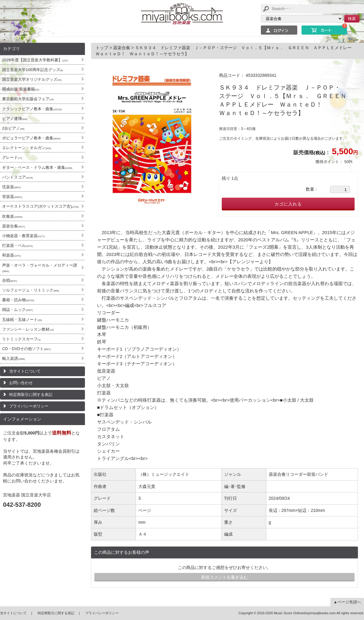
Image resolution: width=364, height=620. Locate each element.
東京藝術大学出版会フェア (28, 99)
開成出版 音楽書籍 (21, 89)
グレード (12, 157)
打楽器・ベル (17, 245)
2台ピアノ (13, 128)
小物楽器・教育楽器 (23, 236)
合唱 (10, 280)
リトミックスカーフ (21, 339)
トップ (103, 48)
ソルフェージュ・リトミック (31, 290)
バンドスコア (17, 177)
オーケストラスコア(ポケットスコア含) (40, 206)
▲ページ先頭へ (347, 602)
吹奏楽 (12, 216)
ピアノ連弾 (15, 119)
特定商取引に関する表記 (31, 395)
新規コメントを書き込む (224, 577)
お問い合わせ (21, 383)
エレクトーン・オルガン (27, 148)
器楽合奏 (13, 226)
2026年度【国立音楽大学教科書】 (35, 60)
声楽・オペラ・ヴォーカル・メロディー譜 (40, 268)
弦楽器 (12, 187)
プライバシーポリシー (29, 406)
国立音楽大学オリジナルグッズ (32, 79)
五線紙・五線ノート (22, 320)
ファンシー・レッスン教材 (28, 329)
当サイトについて (25, 371)
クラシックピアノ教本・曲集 (32, 109)
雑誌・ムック (17, 310)
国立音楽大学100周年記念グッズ (32, 70)
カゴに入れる (288, 204)
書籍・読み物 (18, 300)
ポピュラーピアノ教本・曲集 (31, 138)
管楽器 (12, 197)
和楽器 (12, 255)
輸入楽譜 (13, 358)
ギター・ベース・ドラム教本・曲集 (37, 167)
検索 (352, 19)
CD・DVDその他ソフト (26, 349)
